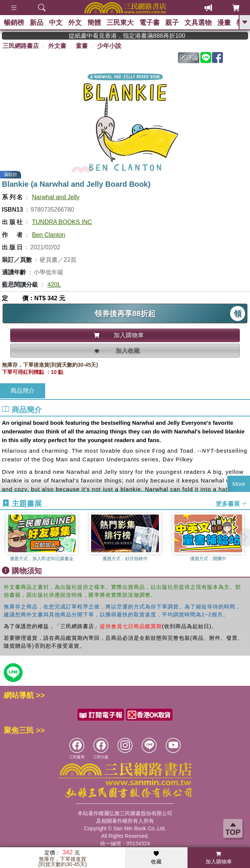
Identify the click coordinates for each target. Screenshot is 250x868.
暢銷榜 (14, 23)
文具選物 (198, 23)
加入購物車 (219, 858)
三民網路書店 (21, 46)
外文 (75, 23)
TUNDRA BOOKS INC (62, 222)
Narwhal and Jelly (56, 197)
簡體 (94, 23)
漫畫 (224, 23)
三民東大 (120, 23)
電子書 (149, 23)
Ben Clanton (49, 235)
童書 (82, 46)
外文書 (57, 46)
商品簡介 (23, 391)
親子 (172, 23)
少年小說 (109, 46)
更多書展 (232, 504)
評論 (189, 58)
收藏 (156, 858)
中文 (56, 23)
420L (54, 285)
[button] (244, 538)
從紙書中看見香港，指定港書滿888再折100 (140, 36)
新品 (37, 23)
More (239, 484)
